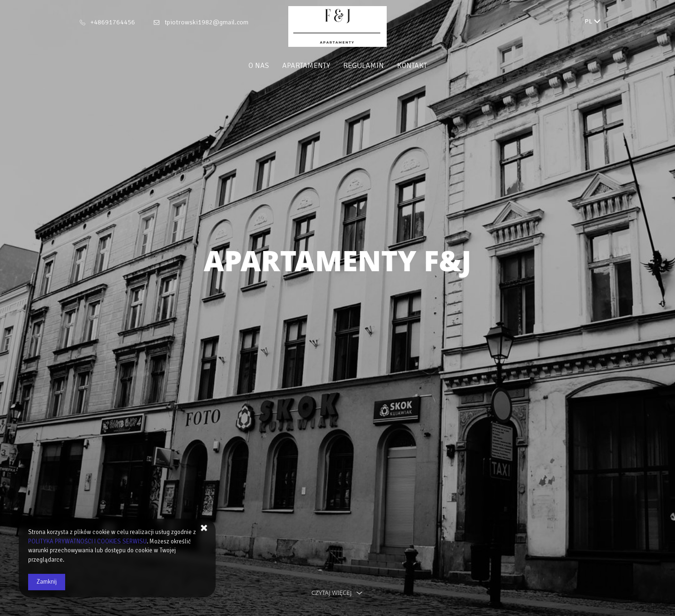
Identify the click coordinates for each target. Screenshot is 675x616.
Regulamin (364, 66)
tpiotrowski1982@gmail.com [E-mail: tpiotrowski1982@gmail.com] (206, 22)
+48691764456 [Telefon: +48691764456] (113, 22)
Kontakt (412, 66)
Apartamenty (306, 66)
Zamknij (47, 582)
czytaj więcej (337, 593)
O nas (259, 66)
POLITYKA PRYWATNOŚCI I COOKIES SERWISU (87, 542)
